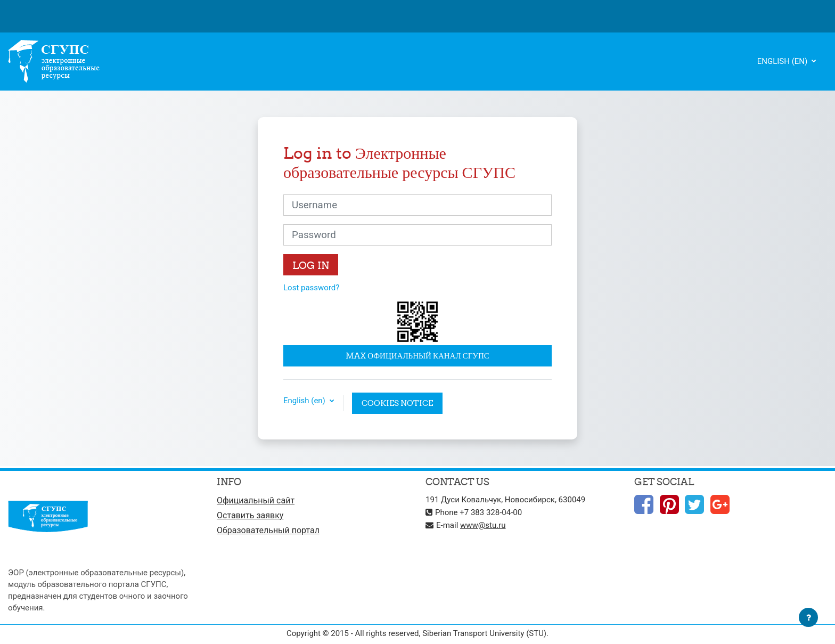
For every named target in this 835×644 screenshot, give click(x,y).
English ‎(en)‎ (783, 61)
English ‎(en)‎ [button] (305, 401)
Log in (311, 265)
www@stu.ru (483, 525)
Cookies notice (397, 403)
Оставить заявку (250, 515)
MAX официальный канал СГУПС (418, 356)
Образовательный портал (268, 530)
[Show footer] (808, 617)
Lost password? (311, 288)
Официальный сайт (256, 500)
